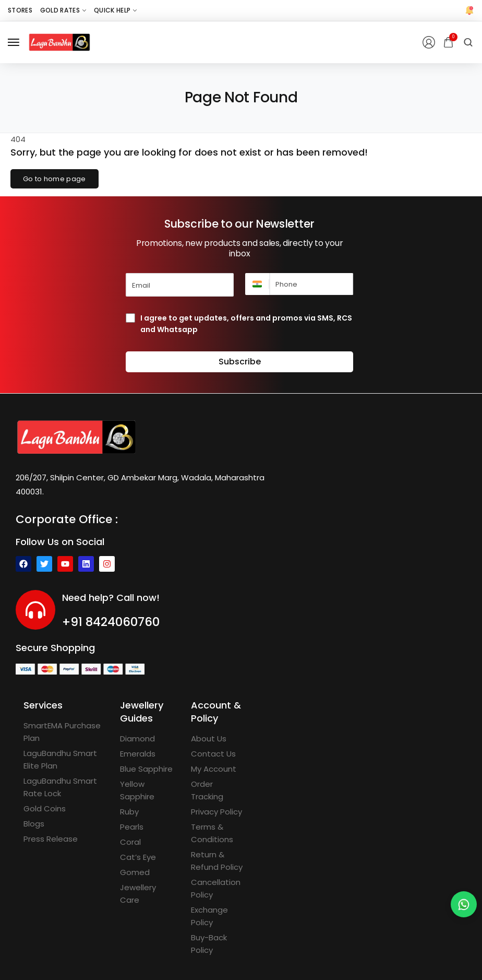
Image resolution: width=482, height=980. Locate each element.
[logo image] (59, 42)
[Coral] (130, 842)
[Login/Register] (429, 42)
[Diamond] (137, 739)
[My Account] (214, 769)
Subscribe (240, 362)
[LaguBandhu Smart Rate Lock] (64, 787)
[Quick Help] (115, 10)
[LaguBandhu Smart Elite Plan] (64, 760)
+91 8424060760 (111, 622)
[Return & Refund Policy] (219, 861)
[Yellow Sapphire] (148, 790)
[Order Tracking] (219, 790)
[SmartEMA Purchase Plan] (64, 732)
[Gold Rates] (63, 10)
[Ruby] (129, 812)
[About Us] (209, 739)
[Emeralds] (138, 754)
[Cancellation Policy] (219, 889)
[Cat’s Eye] (138, 857)
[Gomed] (135, 872)
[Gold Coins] (45, 809)
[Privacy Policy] (216, 812)
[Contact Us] (213, 754)
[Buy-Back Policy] (219, 944)
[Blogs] (34, 824)
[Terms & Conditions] (219, 833)
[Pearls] (132, 827)
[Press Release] (51, 839)
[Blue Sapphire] (146, 769)
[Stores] (20, 10)
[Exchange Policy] (219, 916)
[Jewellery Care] (148, 894)
